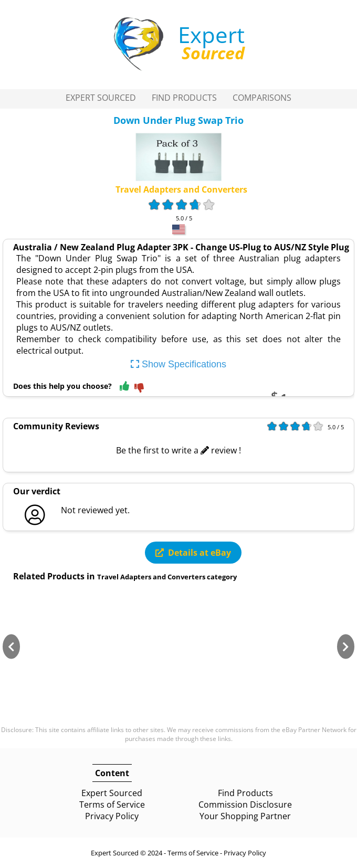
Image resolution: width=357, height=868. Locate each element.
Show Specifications (178, 364)
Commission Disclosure (245, 805)
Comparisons (262, 98)
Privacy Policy (112, 816)
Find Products (184, 98)
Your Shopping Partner (245, 816)
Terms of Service (112, 805)
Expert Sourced (101, 98)
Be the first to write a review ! (178, 450)
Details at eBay (193, 553)
